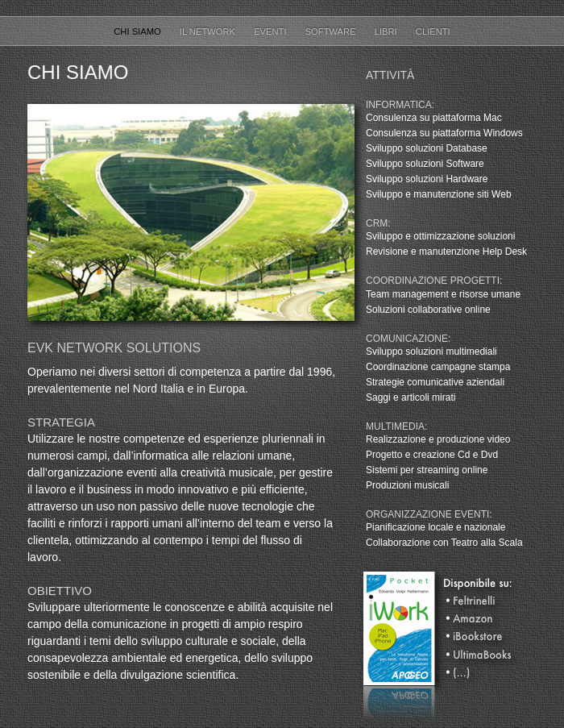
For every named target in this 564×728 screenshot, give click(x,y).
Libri (387, 31)
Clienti (433, 31)
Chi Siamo (139, 31)
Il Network (209, 31)
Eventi (272, 31)
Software (332, 31)
